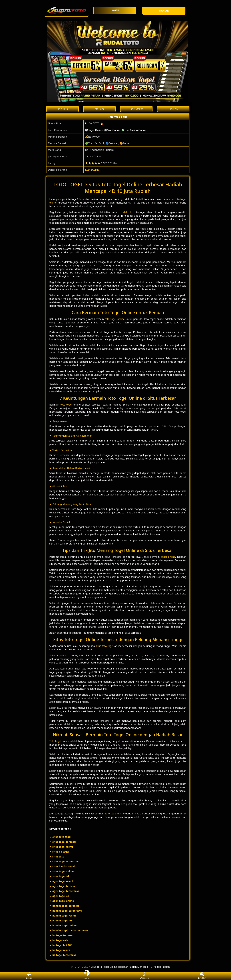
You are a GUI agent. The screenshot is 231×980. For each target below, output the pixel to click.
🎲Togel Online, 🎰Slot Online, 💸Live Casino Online (116, 130)
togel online (168, 557)
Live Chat (202, 976)
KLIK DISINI (92, 170)
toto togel (66, 405)
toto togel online (115, 319)
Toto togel (55, 741)
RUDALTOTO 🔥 (94, 123)
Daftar (87, 976)
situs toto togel (105, 646)
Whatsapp (144, 976)
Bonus (29, 976)
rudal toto (127, 212)
